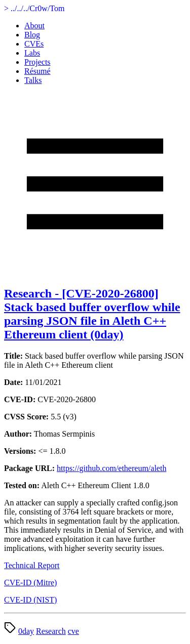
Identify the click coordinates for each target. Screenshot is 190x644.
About (34, 26)
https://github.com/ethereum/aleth (111, 468)
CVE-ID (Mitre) (30, 583)
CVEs (34, 44)
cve (73, 631)
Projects (37, 62)
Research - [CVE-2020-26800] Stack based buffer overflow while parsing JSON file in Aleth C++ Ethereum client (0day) (92, 314)
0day (26, 631)
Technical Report (32, 565)
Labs (32, 53)
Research (51, 631)
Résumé (37, 71)
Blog (32, 35)
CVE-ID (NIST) (30, 600)
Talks (33, 80)
